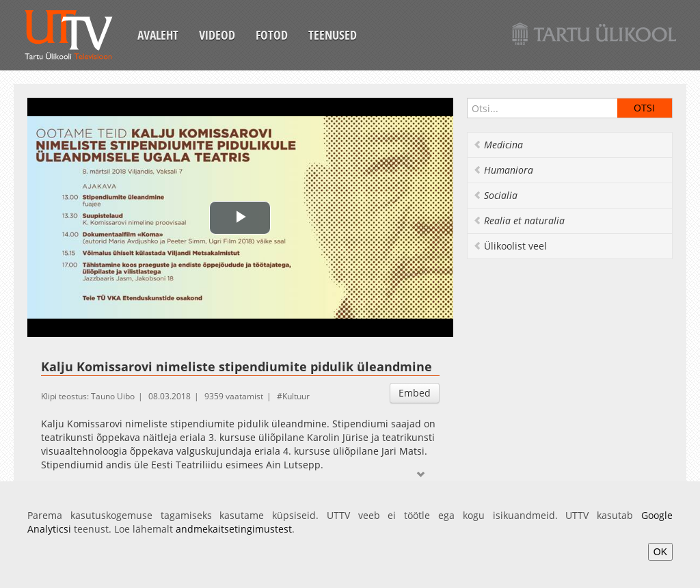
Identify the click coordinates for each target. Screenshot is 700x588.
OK (660, 552)
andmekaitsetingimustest (234, 529)
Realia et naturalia (519, 220)
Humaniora (503, 170)
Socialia (495, 195)
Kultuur (296, 396)
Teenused (333, 35)
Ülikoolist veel (510, 246)
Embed (415, 393)
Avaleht (158, 35)
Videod (217, 35)
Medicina (498, 145)
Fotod (272, 35)
